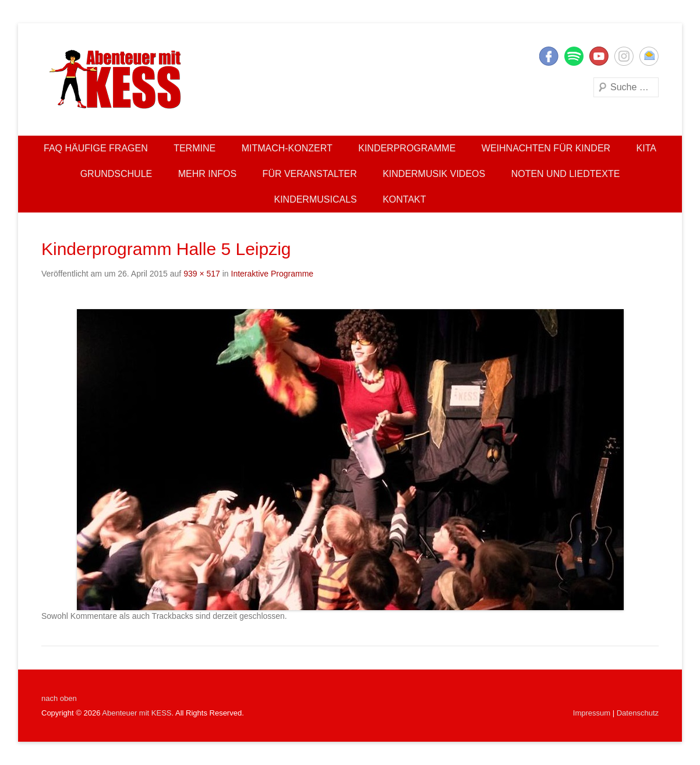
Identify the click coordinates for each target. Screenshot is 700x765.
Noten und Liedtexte (566, 174)
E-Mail (649, 56)
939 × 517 (202, 274)
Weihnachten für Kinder (546, 148)
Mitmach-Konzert (287, 148)
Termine (195, 148)
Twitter (574, 56)
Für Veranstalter (310, 174)
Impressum (592, 713)
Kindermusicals (315, 199)
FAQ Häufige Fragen (96, 148)
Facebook (549, 56)
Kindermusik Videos (434, 174)
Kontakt (404, 199)
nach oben (59, 698)
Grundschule (116, 174)
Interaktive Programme (273, 274)
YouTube (599, 56)
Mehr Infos (207, 174)
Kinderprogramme (407, 148)
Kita (646, 148)
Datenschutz (638, 713)
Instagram (624, 56)
